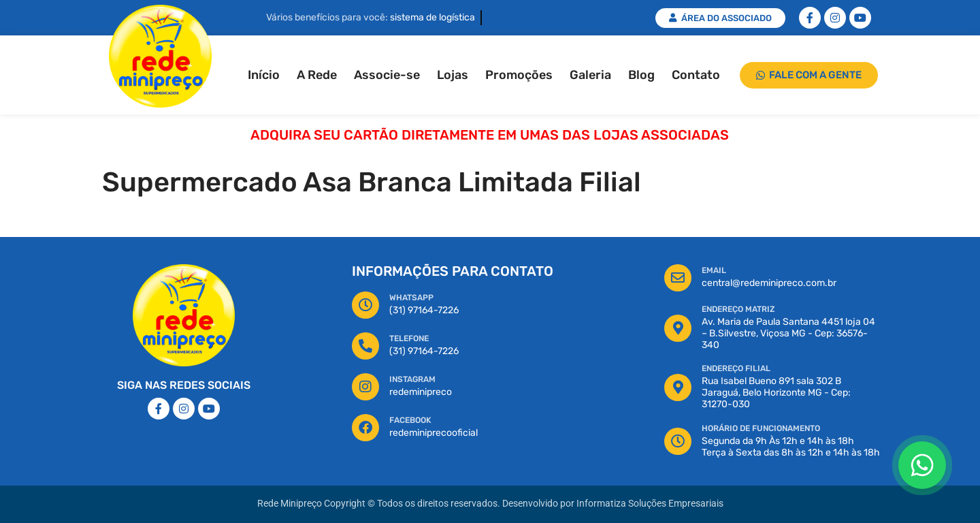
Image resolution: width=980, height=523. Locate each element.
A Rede (317, 75)
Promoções (519, 75)
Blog (641, 75)
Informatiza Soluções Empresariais (650, 504)
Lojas (453, 75)
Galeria (590, 75)
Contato (696, 75)
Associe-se (387, 75)
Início (264, 75)
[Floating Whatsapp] (922, 465)
